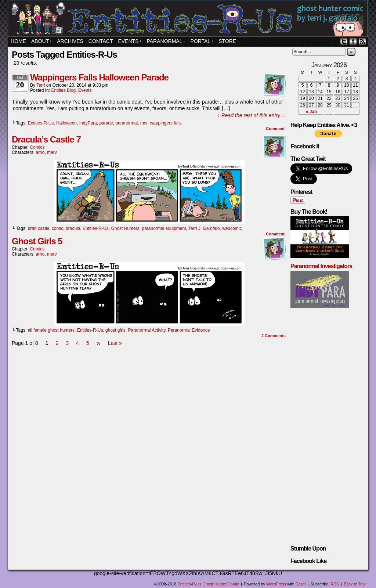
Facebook (353, 41)
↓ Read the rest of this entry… (251, 115)
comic (57, 228)
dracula (73, 228)
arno (40, 152)
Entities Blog (63, 90)
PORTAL (202, 41)
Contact (101, 41)
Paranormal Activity (147, 330)
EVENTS (130, 41)
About (41, 41)
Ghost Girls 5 (37, 241)
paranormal (126, 123)
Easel (301, 584)
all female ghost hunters (51, 330)
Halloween (66, 123)
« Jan (312, 112)
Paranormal (166, 41)
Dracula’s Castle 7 (46, 139)
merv (52, 152)
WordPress (276, 584)
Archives (70, 41)
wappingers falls (166, 123)
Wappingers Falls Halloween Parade (99, 77)
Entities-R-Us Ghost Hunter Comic (189, 19)
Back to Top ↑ (356, 584)
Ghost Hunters (125, 228)
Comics (37, 147)
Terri (41, 85)
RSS (362, 41)
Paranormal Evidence (189, 330)
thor (144, 123)
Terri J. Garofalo (204, 228)
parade (106, 123)
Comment (275, 129)
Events (85, 90)
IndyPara (88, 123)
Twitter (344, 41)
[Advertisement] (149, 370)
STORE (227, 41)
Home (18, 41)
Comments (274, 336)
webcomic (232, 228)
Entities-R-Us (41, 123)
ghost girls (115, 330)
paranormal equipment (164, 228)
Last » (115, 343)
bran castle (39, 228)
